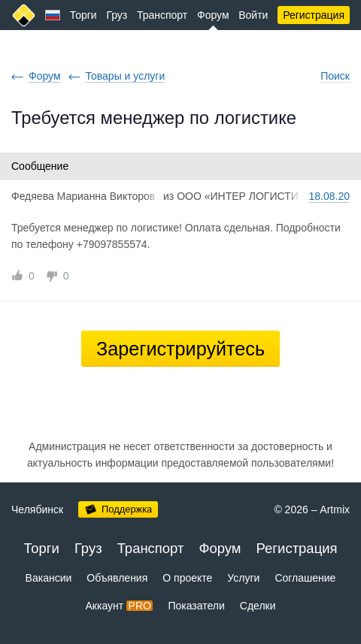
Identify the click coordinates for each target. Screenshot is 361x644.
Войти (253, 15)
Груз (117, 15)
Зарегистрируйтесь (180, 349)
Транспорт (162, 15)
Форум (213, 15)
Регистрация (314, 15)
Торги (83, 15)
